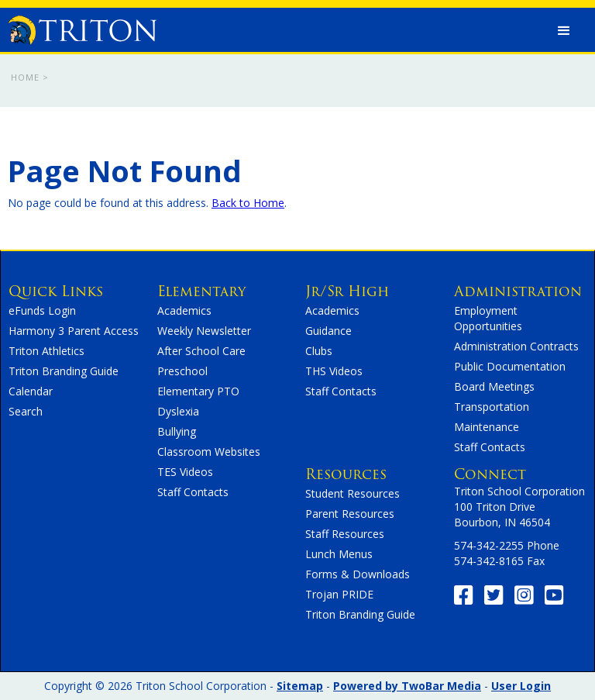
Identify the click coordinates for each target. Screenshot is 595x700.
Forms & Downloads (358, 574)
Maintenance (487, 427)
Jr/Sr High (347, 291)
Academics (184, 310)
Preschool (182, 371)
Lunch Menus (339, 554)
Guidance (328, 331)
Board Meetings (494, 386)
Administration (518, 291)
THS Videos (334, 371)
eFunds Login (42, 310)
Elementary (201, 291)
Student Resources (353, 493)
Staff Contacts (193, 492)
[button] (564, 31)
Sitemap (300, 686)
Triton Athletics (46, 351)
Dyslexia (178, 411)
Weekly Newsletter (204, 331)
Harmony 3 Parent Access (74, 331)
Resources (346, 474)
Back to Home (248, 203)
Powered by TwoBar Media (407, 686)
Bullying (177, 431)
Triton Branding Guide (64, 371)
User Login (521, 686)
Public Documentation (510, 366)
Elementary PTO (198, 391)
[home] (82, 26)
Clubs (319, 351)
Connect (490, 474)
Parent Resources (350, 514)
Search (26, 411)
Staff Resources (345, 534)
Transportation (492, 407)
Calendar (31, 391)
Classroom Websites (209, 452)
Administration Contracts (516, 346)
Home (25, 77)
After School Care (201, 351)
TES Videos (185, 472)
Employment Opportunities (488, 318)
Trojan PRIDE (339, 594)
